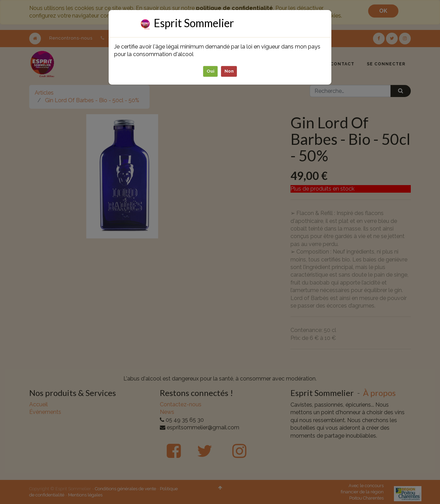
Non (229, 71)
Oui (211, 71)
